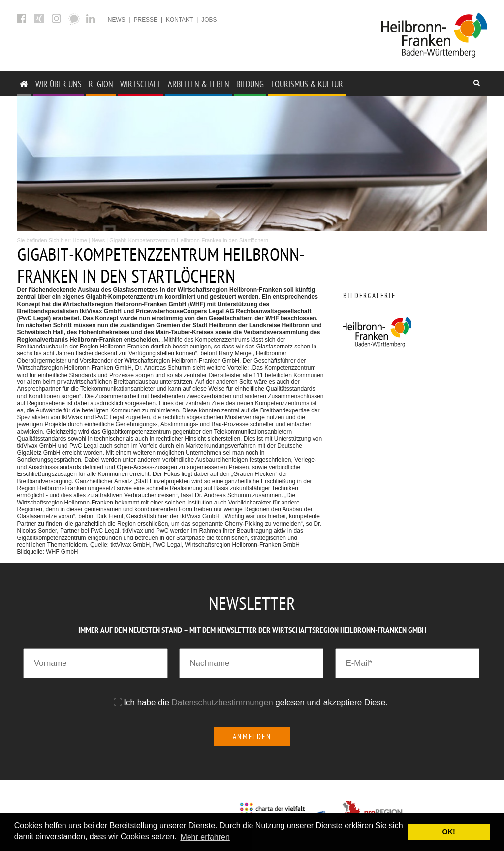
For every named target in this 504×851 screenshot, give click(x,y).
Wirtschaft (141, 84)
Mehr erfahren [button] (205, 837)
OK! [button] (448, 832)
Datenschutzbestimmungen (222, 703)
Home (79, 240)
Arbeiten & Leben (199, 84)
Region (101, 84)
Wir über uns (59, 84)
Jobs (209, 20)
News (117, 20)
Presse (146, 20)
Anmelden (252, 737)
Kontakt (179, 20)
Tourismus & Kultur (307, 84)
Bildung (250, 84)
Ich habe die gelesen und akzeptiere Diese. (257, 703)
